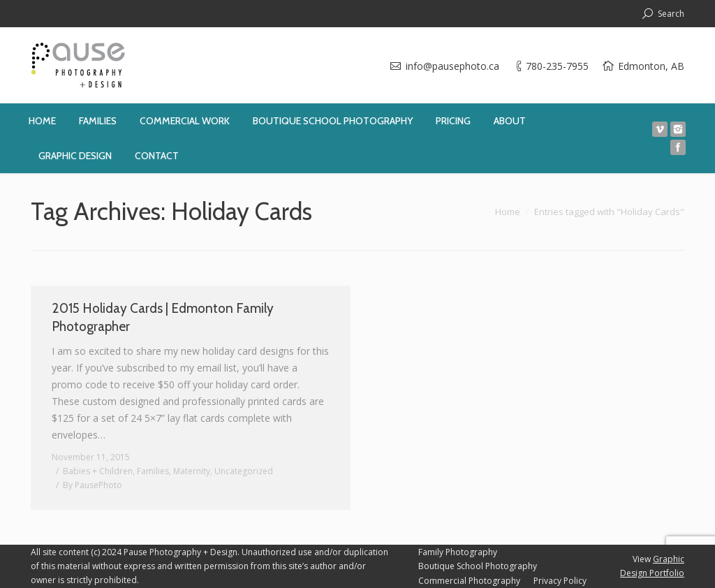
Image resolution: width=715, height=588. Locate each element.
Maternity (192, 471)
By (93, 485)
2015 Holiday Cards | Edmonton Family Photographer (163, 317)
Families (153, 471)
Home (508, 212)
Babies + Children (98, 471)
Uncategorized (244, 471)
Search (671, 14)
